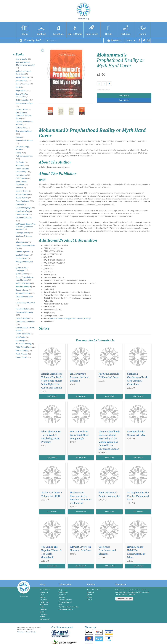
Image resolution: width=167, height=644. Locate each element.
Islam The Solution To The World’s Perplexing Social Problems (51, 437)
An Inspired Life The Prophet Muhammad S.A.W (138, 496)
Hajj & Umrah (75, 34)
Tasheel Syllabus (24, 318)
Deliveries (90, 592)
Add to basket (124, 95)
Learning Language (25, 208)
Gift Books (22, 162)
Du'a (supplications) (24, 132)
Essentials (58, 34)
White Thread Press (26, 347)
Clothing (41, 34)
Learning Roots (24, 214)
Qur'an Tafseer (24, 274)
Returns (90, 595)
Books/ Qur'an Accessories (22, 95)
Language (21, 204)
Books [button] (20, 55)
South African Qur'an (24, 298)
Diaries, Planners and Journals (25, 123)
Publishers (44, 614)
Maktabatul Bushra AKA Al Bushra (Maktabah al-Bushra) (26, 227)
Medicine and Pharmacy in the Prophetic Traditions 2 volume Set (81, 498)
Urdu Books (22, 337)
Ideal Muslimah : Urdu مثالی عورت (136, 433)
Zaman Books (23, 357)
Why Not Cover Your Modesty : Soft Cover (81, 549)
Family (21, 153)
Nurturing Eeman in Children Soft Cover (109, 376)
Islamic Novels (23, 198)
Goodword (22, 165)
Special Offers (45, 590)
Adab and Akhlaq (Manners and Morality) (25, 65)
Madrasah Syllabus (24, 219)
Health (109, 34)
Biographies (23, 91)
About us (62, 597)
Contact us (63, 595)
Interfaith (21, 188)
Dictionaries (22, 128)
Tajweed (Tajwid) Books (25, 304)
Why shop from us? (65, 602)
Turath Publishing (25, 334)
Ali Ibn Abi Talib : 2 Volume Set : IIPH (51, 494)
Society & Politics (25, 293)
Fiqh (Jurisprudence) (24, 157)
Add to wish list (124, 100)
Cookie (89, 600)
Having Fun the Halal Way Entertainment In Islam (136, 552)
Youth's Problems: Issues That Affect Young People (79, 435)
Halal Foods (92, 34)
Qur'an (142, 34)
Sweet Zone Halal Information (69, 607)
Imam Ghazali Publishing (22, 183)
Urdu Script (22, 340)
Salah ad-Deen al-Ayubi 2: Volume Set (109, 494)
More (131, 40)
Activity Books (23, 59)
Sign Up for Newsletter (124, 599)
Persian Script (23, 258)
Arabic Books (23, 81)
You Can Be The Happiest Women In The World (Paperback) (52, 552)
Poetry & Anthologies (24, 263)
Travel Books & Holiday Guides (25, 329)
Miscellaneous (23, 242)
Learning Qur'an (24, 211)
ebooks (20, 137)
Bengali (20, 87)
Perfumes (126, 34)
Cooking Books (23, 109)
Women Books (24, 350)
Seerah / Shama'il (25, 286)
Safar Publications (25, 283)
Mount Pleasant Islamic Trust (25, 247)
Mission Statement (65, 600)
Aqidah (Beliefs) (24, 77)
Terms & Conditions (94, 590)
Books (25, 34)
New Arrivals (44, 592)
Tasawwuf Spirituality (24, 313)
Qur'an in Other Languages (22, 269)
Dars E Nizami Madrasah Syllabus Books (24, 115)
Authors (43, 617)
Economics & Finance (25, 142)
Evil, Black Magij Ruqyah (22, 148)
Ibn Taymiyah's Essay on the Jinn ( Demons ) (80, 377)
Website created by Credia (26, 632)
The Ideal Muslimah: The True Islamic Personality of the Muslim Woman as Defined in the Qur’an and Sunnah (109, 440)
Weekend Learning (25, 344)
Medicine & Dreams (24, 237)
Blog (60, 590)
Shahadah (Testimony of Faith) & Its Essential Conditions (138, 379)
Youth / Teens (23, 354)
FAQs (61, 604)
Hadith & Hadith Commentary (23, 170)
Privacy (90, 597)
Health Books (23, 178)
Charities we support (66, 609)
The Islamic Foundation (25, 323)
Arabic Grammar (24, 84)
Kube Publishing (25, 201)
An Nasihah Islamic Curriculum (24, 72)
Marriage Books (25, 233)
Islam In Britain (23, 191)
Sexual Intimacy (23, 290)
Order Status (63, 592)
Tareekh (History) (25, 309)
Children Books (24, 100)
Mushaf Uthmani (24, 255)
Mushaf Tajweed (24, 252)
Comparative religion (24, 105)
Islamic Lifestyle (24, 194)
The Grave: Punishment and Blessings (107, 550)
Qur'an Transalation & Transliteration (25, 278)
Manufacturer (45, 619)
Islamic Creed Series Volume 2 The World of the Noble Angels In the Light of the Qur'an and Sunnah (52, 381)
